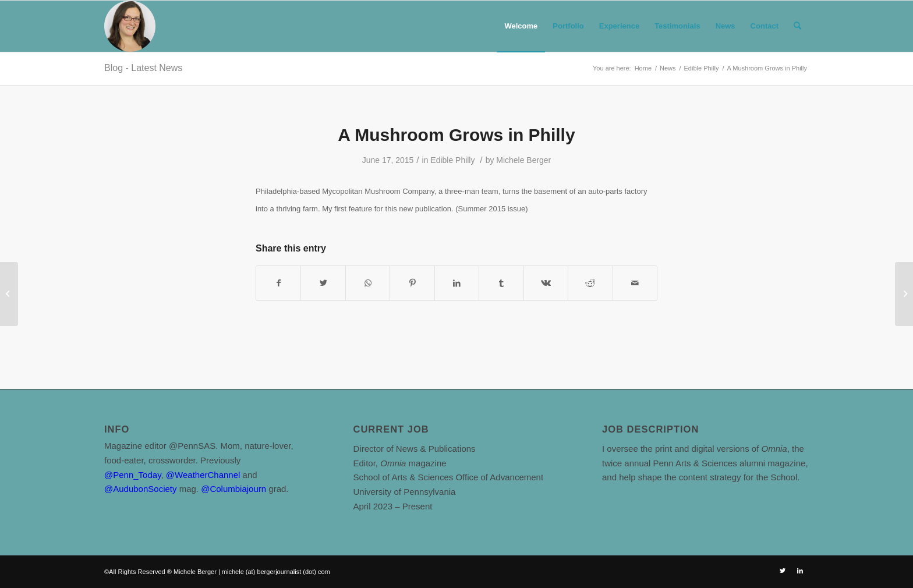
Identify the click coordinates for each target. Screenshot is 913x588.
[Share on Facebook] (278, 283)
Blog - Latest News (143, 68)
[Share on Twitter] (323, 283)
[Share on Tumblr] (501, 283)
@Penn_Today (133, 475)
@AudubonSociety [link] (140, 489)
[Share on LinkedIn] (457, 283)
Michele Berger (523, 160)
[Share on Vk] (546, 283)
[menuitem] (521, 26)
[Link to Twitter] (783, 571)
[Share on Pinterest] (412, 283)
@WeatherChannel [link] (203, 475)
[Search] (797, 26)
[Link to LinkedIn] (800, 571)
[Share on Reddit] (590, 283)
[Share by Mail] (635, 283)
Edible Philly (452, 160)
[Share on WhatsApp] (368, 283)
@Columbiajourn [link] (233, 489)
